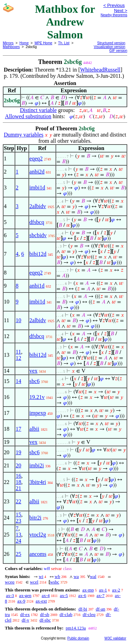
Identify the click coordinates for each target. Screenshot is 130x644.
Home (24, 43)
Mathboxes (11, 47)
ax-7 (100, 595)
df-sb (45, 614)
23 (18, 521)
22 (18, 501)
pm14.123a (76, 628)
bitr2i (36, 518)
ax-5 (64, 595)
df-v (26, 620)
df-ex (25, 614)
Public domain (78, 638)
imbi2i (37, 465)
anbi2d (37, 172)
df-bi (83, 609)
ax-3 (10, 595)
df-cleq (89, 614)
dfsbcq (37, 222)
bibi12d (38, 254)
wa (76, 576)
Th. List (64, 43)
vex (33, 371)
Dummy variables (24, 135)
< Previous (114, 5)
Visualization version (109, 47)
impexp (38, 413)
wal (93, 576)
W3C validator (115, 638)
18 (18, 482)
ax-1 (103, 590)
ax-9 (21, 601)
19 (18, 452)
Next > (121, 11)
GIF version (118, 51)
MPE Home (44, 43)
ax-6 (82, 595)
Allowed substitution (28, 116)
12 (18, 358)
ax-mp (88, 590)
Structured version (111, 43)
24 (18, 541)
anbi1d (37, 286)
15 (18, 515)
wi (41, 576)
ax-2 (116, 590)
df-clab (66, 614)
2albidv (38, 206)
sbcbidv (38, 235)
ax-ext (41, 601)
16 (18, 476)
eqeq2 (36, 158)
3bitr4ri (38, 482)
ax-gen (25, 595)
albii (34, 429)
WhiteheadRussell (100, 70)
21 (18, 488)
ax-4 (46, 595)
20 (18, 465)
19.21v (37, 397)
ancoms (38, 554)
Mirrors (8, 43)
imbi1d (37, 188)
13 (18, 535)
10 (18, 320)
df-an (100, 609)
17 (18, 429)
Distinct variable (38, 110)
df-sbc (45, 620)
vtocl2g (38, 535)
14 (18, 381)
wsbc (55, 582)
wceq (10, 582)
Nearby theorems (114, 15)
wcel (34, 582)
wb (58, 576)
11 (18, 352)
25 (18, 554)
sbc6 (34, 381)
